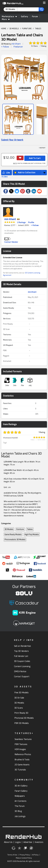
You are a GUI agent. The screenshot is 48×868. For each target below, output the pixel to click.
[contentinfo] (11, 9)
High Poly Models (32, 534)
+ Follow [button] (5, 47)
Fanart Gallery (21, 791)
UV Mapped (8, 345)
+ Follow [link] (35, 225)
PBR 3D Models (22, 723)
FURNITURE (27, 29)
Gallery (25, 17)
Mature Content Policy (24, 858)
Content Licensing (22, 666)
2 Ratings (22, 222)
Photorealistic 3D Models (15, 540)
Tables (30, 529)
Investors (39, 842)
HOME (4, 29)
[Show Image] (18, 119)
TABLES (38, 29)
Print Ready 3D (21, 713)
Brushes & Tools (22, 760)
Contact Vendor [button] (11, 242)
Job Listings (20, 816)
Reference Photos (23, 754)
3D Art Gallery (21, 786)
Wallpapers (20, 796)
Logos (18, 842)
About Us (8, 842)
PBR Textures (21, 744)
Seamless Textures (23, 739)
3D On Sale (19, 698)
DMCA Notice (20, 671)
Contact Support (22, 677)
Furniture (20, 529)
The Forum (20, 806)
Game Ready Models (13, 534)
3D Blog (18, 811)
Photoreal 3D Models (24, 718)
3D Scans (19, 708)
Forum (35, 17)
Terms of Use (12, 855)
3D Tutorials (20, 770)
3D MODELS (14, 29)
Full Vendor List (21, 656)
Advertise (28, 842)
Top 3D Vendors (21, 651)
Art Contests (20, 801)
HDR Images (20, 749)
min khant (16, 44)
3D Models (9, 529)
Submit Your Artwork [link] (12, 140)
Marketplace (9, 16)
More (6, 19)
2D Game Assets (22, 765)
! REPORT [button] (42, 148)
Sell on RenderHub (22, 646)
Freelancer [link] (18, 47)
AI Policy (35, 855)
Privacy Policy (25, 855)
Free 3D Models (21, 693)
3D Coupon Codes (22, 661)
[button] (44, 3)
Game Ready (8, 308)
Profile (31, 222)
